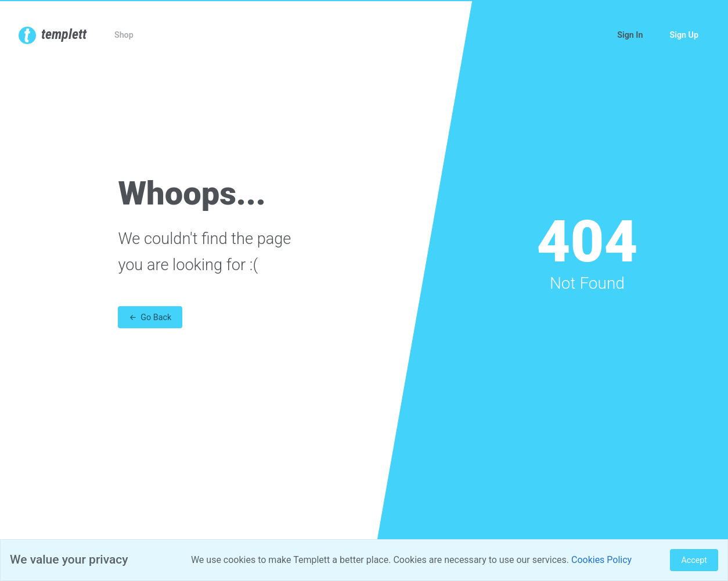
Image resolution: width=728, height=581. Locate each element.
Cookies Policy (601, 560)
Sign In (630, 35)
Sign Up (684, 35)
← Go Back (150, 317)
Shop (124, 35)
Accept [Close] (694, 560)
